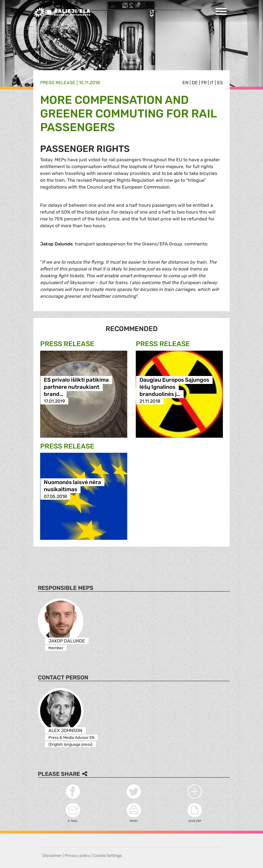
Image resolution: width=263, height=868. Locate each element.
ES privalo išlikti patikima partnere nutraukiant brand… (76, 387)
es (220, 83)
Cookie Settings (107, 856)
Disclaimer (52, 856)
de (195, 83)
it (212, 83)
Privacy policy (77, 856)
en (185, 83)
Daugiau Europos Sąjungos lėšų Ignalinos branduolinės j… (174, 387)
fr (204, 83)
